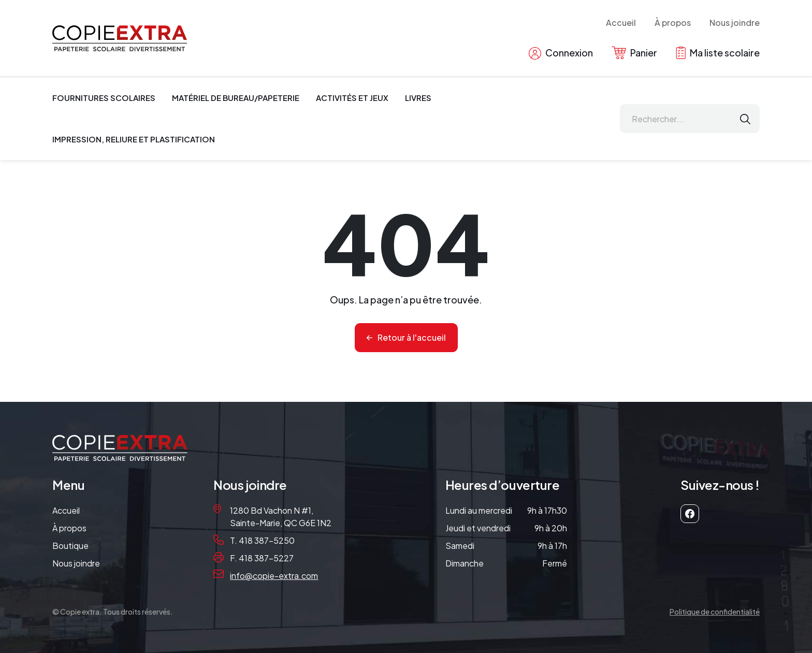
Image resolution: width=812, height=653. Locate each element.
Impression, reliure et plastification (134, 139)
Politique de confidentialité (715, 612)
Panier (634, 53)
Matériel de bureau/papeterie (236, 98)
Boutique (70, 546)
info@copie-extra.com (274, 576)
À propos (673, 23)
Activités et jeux (352, 98)
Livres (418, 98)
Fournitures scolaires (104, 98)
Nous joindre (735, 23)
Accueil (621, 23)
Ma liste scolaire (718, 53)
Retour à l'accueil (412, 337)
